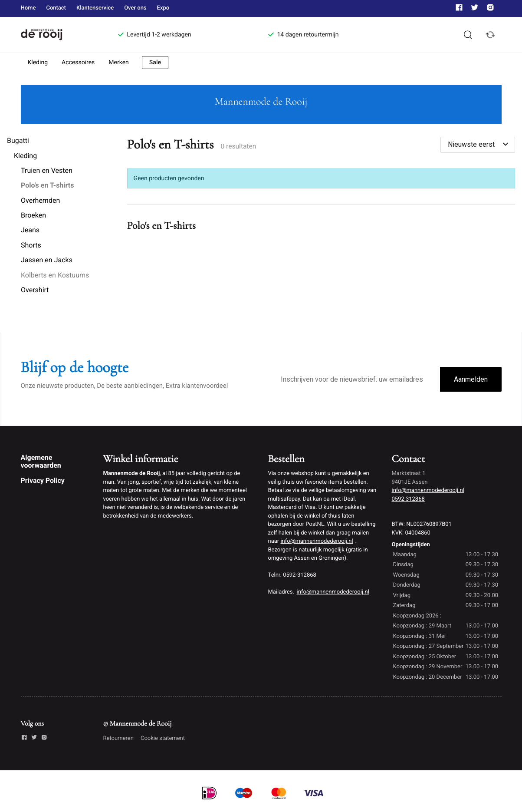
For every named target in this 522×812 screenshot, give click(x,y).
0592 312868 (408, 499)
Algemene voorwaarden (41, 461)
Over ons (135, 8)
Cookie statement (163, 738)
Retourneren (118, 738)
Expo (163, 8)
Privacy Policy (43, 480)
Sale (155, 63)
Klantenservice (95, 8)
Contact (56, 8)
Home (28, 8)
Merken (119, 63)
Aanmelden (471, 379)
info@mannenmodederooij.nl (317, 541)
